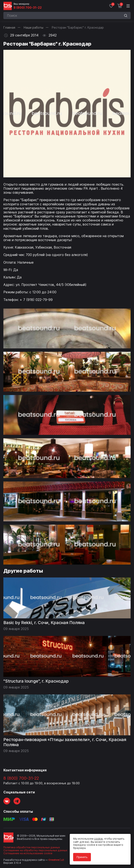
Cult (56, 860)
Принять (82, 857)
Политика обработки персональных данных (32, 847)
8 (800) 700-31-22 (28, 8)
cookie (98, 839)
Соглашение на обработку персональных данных (35, 850)
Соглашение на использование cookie (28, 853)
